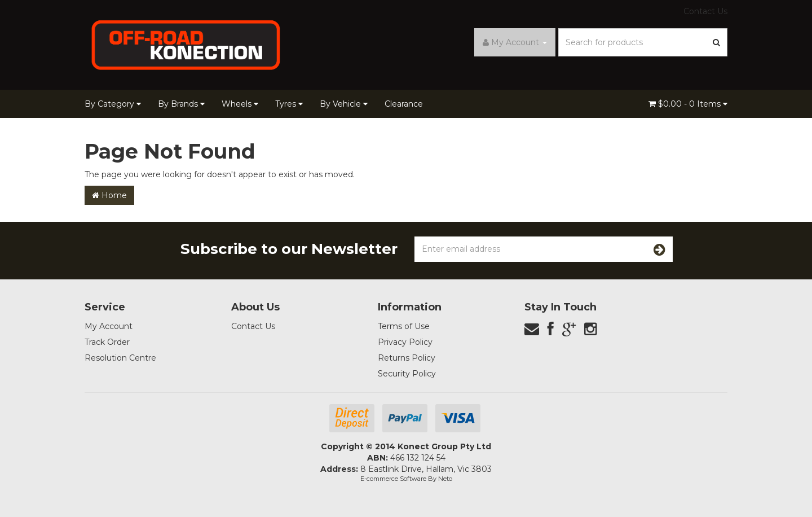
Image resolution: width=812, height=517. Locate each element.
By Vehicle (344, 104)
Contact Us (705, 11)
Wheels (240, 104)
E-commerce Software (393, 479)
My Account (109, 326)
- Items (688, 104)
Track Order (107, 342)
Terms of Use (404, 326)
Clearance (404, 104)
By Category (113, 104)
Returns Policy (407, 358)
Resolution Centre (120, 358)
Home (109, 195)
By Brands (181, 104)
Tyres (289, 104)
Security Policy (407, 374)
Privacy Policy (405, 342)
